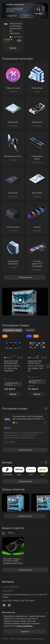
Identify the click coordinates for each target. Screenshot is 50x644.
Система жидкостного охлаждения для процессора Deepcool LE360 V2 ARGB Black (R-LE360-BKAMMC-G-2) (28, 418)
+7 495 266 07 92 (10, 587)
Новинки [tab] (30, 330)
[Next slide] (48, 367)
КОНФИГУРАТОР (13, 16)
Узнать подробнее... (25, 626)
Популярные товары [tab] (13, 330)
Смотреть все (25, 450)
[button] (39, 16)
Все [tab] (4, 533)
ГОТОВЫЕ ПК (26, 16)
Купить (13, 48)
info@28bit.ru (8, 591)
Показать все (25, 277)
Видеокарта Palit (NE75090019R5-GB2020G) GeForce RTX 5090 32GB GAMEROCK (12, 366)
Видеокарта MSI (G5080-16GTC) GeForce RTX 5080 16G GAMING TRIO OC (36, 366)
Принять (25, 631)
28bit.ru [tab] (11, 533)
